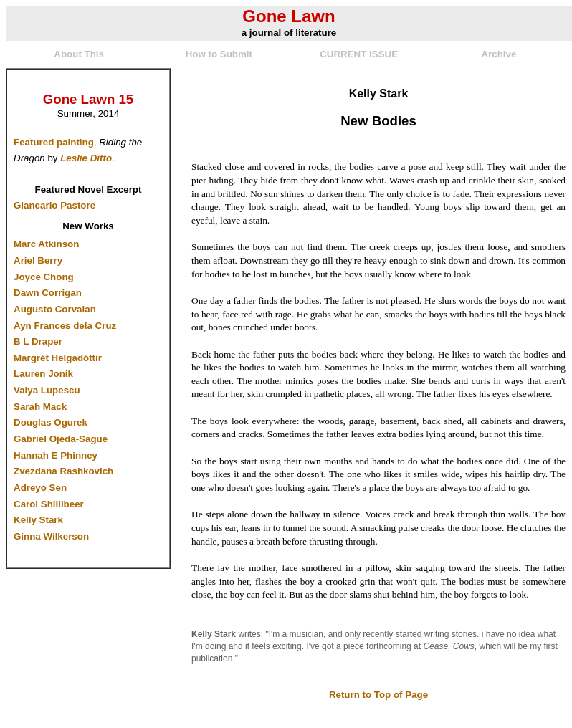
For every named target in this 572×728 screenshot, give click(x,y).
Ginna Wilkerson (51, 536)
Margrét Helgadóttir (58, 358)
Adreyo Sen (40, 488)
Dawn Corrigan (48, 293)
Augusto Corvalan (55, 309)
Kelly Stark (38, 520)
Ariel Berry (38, 260)
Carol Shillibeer (49, 504)
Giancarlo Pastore (54, 205)
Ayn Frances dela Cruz (65, 326)
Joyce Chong (44, 277)
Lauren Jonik (43, 374)
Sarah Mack (40, 407)
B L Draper (38, 341)
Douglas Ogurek (51, 422)
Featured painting (54, 142)
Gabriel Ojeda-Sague (61, 439)
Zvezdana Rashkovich (63, 471)
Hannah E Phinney (56, 455)
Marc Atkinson (46, 244)
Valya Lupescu (47, 390)
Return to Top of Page (378, 695)
